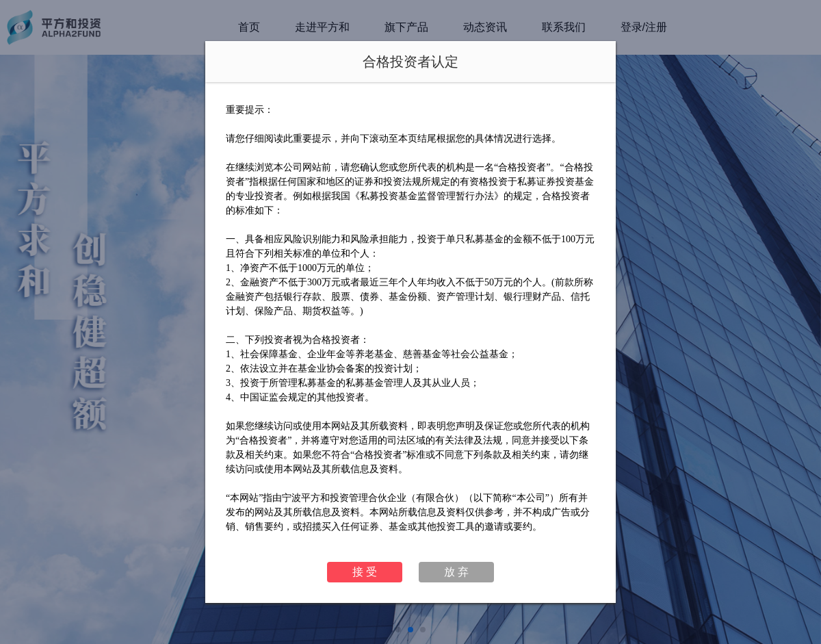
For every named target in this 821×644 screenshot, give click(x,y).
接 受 (365, 572)
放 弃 (456, 572)
